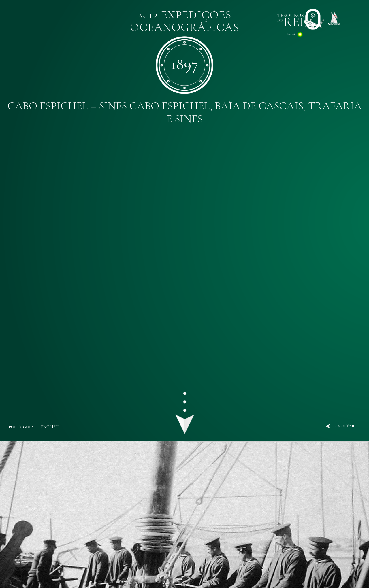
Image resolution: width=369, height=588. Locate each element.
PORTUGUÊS (21, 427)
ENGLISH (50, 427)
